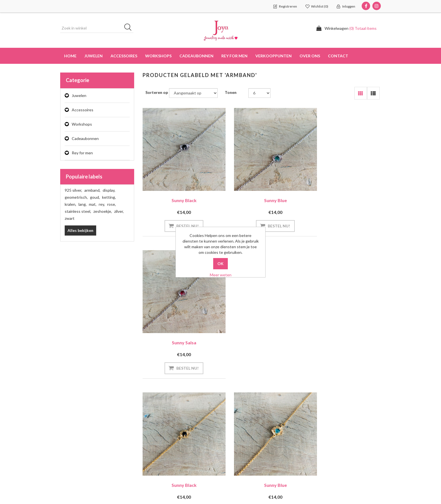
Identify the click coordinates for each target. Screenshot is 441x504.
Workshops (82, 124)
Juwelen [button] (94, 56)
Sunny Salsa (344, 191)
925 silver (73, 190)
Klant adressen (76, 438)
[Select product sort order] (193, 93)
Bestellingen (74, 427)
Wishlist (70, 460)
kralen (70, 204)
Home (70, 56)
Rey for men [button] (234, 56)
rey (102, 204)
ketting (109, 197)
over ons (310, 56)
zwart (70, 218)
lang (83, 204)
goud (95, 197)
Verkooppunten (274, 56)
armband (92, 190)
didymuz (118, 487)
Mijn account (74, 415)
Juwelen (79, 95)
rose (112, 204)
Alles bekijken (80, 230)
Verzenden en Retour (246, 415)
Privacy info (237, 427)
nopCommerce (95, 487)
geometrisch (76, 197)
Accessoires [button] (124, 56)
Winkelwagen (74, 449)
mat (93, 204)
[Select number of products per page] (259, 93)
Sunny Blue (262, 191)
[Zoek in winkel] (97, 28)
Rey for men (82, 153)
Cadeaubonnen (196, 56)
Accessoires (83, 110)
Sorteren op (157, 92)
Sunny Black (179, 191)
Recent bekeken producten (334, 427)
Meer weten (221, 275)
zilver (119, 211)
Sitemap (152, 415)
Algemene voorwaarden (248, 438)
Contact (338, 56)
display (109, 190)
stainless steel (78, 211)
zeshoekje (103, 211)
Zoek (314, 415)
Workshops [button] (158, 56)
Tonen (231, 92)
